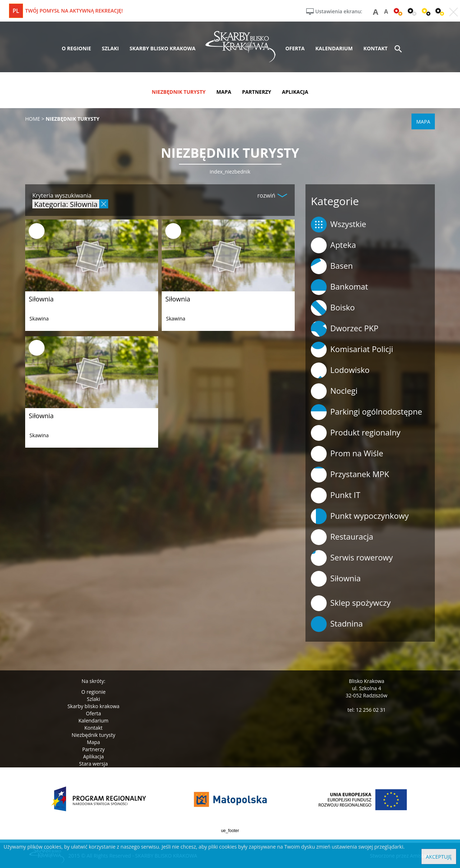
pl (16, 11)
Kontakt (94, 728)
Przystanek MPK (350, 475)
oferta (295, 48)
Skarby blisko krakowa (94, 706)
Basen (332, 266)
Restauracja (342, 537)
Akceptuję (439, 857)
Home (33, 119)
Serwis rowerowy (352, 558)
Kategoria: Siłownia (66, 204)
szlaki (110, 48)
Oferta (93, 713)
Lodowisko (340, 370)
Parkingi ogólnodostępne (367, 412)
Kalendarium (93, 721)
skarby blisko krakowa (163, 48)
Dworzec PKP (345, 329)
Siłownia (41, 299)
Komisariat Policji (352, 350)
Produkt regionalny (356, 433)
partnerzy (256, 92)
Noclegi (334, 391)
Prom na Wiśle (347, 454)
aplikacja (295, 92)
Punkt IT (336, 495)
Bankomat (339, 287)
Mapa (94, 742)
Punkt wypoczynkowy (360, 516)
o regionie (77, 48)
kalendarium (334, 48)
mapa (224, 92)
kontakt (375, 48)
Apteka (333, 245)
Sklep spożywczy (351, 603)
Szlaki (93, 699)
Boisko (333, 308)
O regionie (93, 692)
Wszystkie (339, 225)
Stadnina (337, 624)
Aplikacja (93, 756)
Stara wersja (93, 764)
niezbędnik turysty (179, 92)
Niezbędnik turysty (93, 735)
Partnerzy (94, 749)
